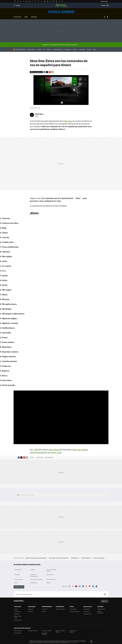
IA (44, 49)
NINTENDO (34, 17)
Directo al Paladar (60, 609)
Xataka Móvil (17, 611)
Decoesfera (87, 611)
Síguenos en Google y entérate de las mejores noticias (60, 45)
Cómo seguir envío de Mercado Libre (59, 558)
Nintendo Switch (58, 49)
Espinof (44, 611)
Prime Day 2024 (18, 579)
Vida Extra (31, 611)
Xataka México (61, 5)
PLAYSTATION (17, 17)
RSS (86, 586)
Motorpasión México (73, 631)
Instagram (80, 586)
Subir (103, 601)
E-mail (53, 72)
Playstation (68, 49)
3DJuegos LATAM (32, 631)
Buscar (105, 594)
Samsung (82, 49)
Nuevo (103, 5)
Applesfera (17, 614)
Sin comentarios (37, 72)
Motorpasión (73, 609)
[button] (40, 114)
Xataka (16, 609)
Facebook (107, 17)
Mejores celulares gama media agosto (36, 558)
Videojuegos (61, 12)
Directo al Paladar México (60, 631)
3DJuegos (31, 609)
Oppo (94, 49)
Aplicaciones (50, 574)
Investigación (18, 570)
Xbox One (68, 121)
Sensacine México (47, 631)
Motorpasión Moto (75, 611)
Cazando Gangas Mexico (51, 570)
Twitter (104, 17)
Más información (74, 642)
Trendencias (87, 609)
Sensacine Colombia (45, 634)
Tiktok (96, 586)
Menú (18, 5)
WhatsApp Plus (75, 558)
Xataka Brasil (18, 633)
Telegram (83, 586)
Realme (49, 49)
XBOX (26, 17)
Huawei (75, 49)
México (49, 583)
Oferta (39, 49)
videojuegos (50, 457)
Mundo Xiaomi (18, 620)
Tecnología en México (36, 579)
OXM (36, 450)
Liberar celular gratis (99, 558)
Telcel (16, 583)
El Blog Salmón (101, 609)
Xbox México (54, 450)
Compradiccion (88, 614)
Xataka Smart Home (18, 617)
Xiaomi (89, 49)
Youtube (76, 586)
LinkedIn (93, 586)
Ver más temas (19, 587)
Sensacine (45, 609)
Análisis (33, 570)
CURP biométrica (86, 558)
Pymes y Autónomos (100, 612)
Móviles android (51, 579)
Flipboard (50, 72)
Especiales (17, 574)
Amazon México (31, 49)
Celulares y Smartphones (34, 575)
